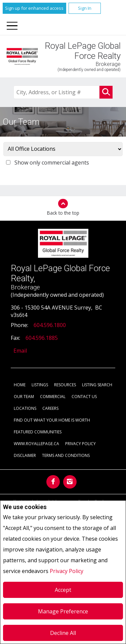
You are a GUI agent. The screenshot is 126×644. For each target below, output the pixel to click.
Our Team (24, 397)
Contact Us (84, 397)
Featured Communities (38, 432)
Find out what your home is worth (52, 420)
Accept (63, 590)
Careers (50, 408)
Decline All (63, 633)
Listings (40, 385)
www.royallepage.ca (36, 444)
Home (20, 385)
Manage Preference (63, 611)
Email (20, 351)
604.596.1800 (50, 325)
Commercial (53, 397)
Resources (65, 385)
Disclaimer (25, 455)
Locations (25, 408)
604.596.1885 (42, 338)
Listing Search (97, 385)
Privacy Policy (67, 571)
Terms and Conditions (66, 455)
